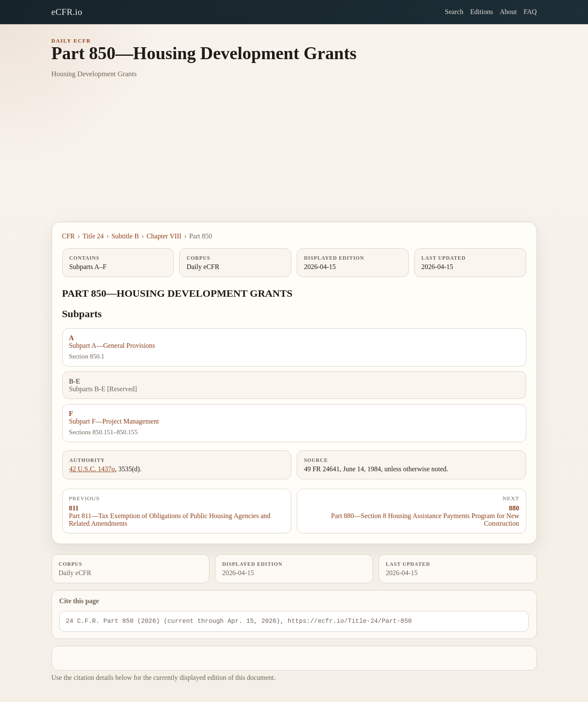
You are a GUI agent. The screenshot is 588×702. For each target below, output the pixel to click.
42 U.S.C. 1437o (92, 469)
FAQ (530, 12)
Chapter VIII (164, 236)
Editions (481, 12)
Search (454, 12)
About (508, 12)
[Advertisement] (294, 158)
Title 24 (93, 236)
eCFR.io (67, 12)
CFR (69, 236)
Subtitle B (125, 236)
